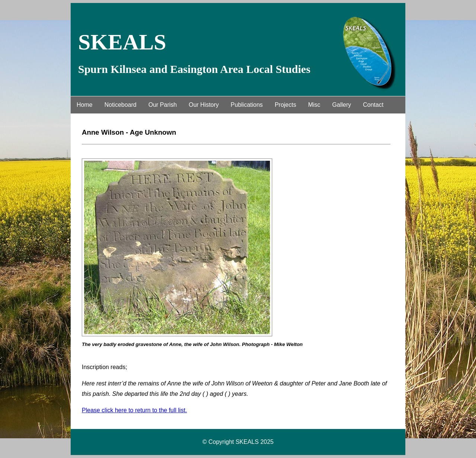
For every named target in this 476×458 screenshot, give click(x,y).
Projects (286, 105)
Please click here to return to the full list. (134, 410)
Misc (314, 105)
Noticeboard (120, 105)
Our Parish (163, 105)
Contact (373, 105)
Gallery (342, 105)
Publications (247, 105)
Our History (204, 105)
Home (85, 105)
